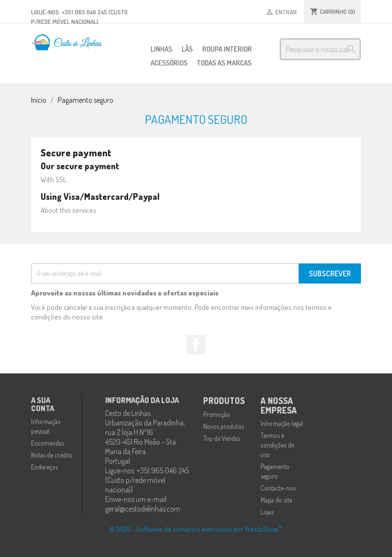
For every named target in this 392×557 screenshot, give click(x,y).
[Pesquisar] (320, 49)
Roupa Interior (227, 49)
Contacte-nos (278, 488)
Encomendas (48, 443)
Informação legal (282, 423)
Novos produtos (223, 426)
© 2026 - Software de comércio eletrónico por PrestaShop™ (196, 529)
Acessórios (169, 63)
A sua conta (43, 404)
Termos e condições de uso (277, 445)
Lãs (187, 49)
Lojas (267, 512)
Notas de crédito (52, 455)
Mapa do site (276, 500)
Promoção (217, 414)
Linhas (161, 49)
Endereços (44, 467)
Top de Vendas (222, 438)
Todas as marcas (224, 63)
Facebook (196, 345)
